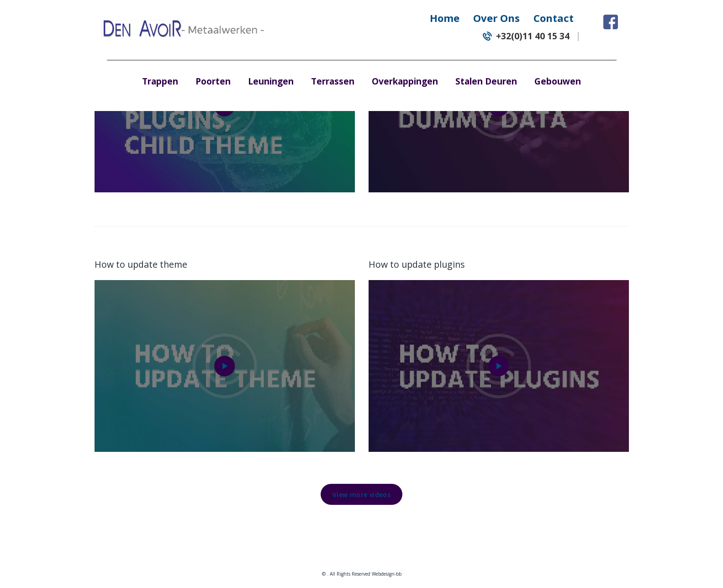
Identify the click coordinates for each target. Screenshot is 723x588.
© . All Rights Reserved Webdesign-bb (362, 574)
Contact (554, 18)
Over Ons (496, 18)
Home (445, 18)
